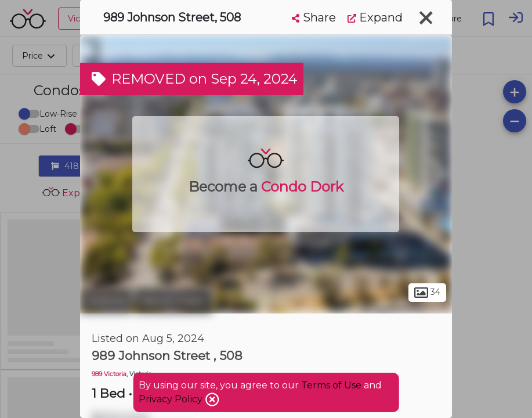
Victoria (106, 301)
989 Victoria (109, 374)
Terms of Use (331, 385)
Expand (375, 17)
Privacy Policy (172, 399)
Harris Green (173, 301)
